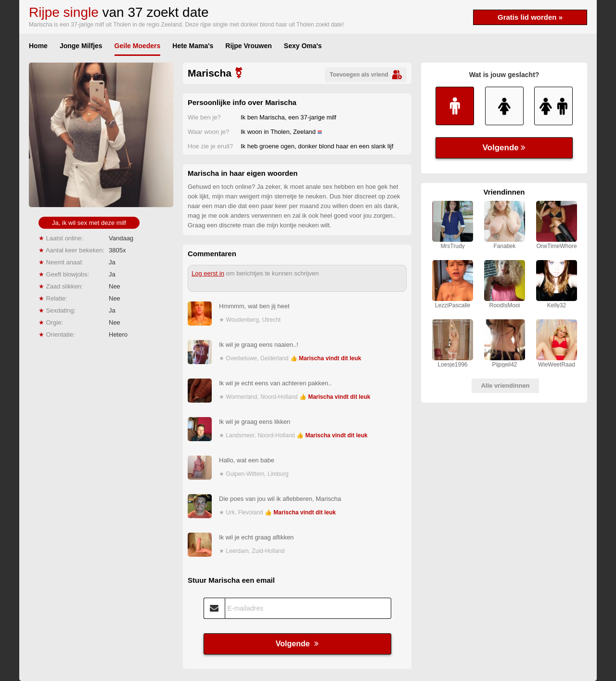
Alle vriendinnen (505, 386)
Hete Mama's (193, 46)
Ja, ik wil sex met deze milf (89, 223)
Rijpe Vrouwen (248, 46)
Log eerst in (208, 273)
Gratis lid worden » (530, 17)
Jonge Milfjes (81, 46)
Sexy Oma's (303, 46)
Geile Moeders (138, 46)
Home (38, 46)
